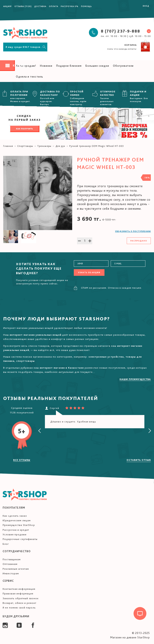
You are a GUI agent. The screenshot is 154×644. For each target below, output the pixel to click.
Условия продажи (15, 534)
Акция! (8, 6)
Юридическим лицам (17, 520)
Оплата (54, 6)
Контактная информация (19, 589)
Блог (6, 544)
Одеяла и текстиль (29, 77)
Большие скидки (97, 66)
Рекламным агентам (16, 569)
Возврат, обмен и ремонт (19, 603)
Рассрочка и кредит (16, 530)
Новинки (46, 66)
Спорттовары (25, 146)
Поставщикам (12, 559)
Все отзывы (22, 460)
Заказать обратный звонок (21, 598)
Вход (146, 6)
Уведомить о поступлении (133, 231)
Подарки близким (69, 66)
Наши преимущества (135, 379)
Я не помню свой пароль (19, 608)
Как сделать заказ (15, 516)
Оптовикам (10, 564)
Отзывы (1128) (23, 6)
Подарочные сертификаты (20, 539)
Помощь (86, 6)
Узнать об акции (89, 272)
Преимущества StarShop (19, 525)
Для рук (60, 146)
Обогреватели (123, 66)
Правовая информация (18, 593)
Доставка (40, 6)
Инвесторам (11, 573)
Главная (8, 146)
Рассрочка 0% (70, 6)
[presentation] (40, 431)
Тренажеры (44, 146)
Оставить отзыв (139, 460)
